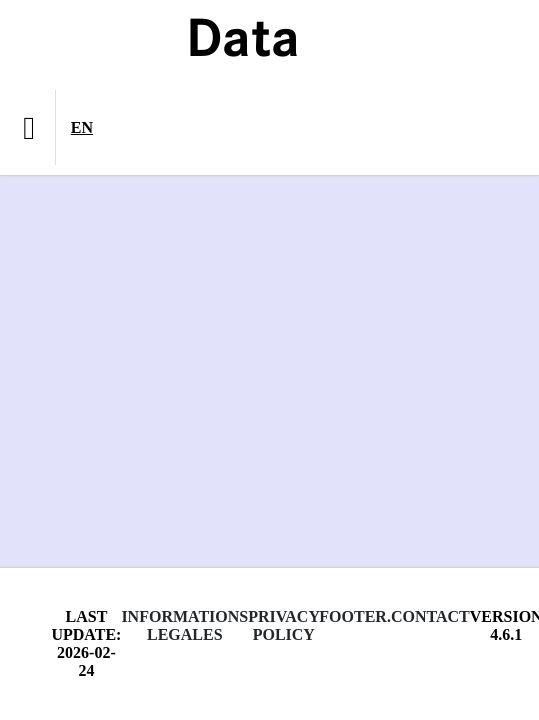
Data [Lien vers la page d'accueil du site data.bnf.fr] (243, 42)
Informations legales (184, 625)
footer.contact (394, 616)
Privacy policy (284, 625)
